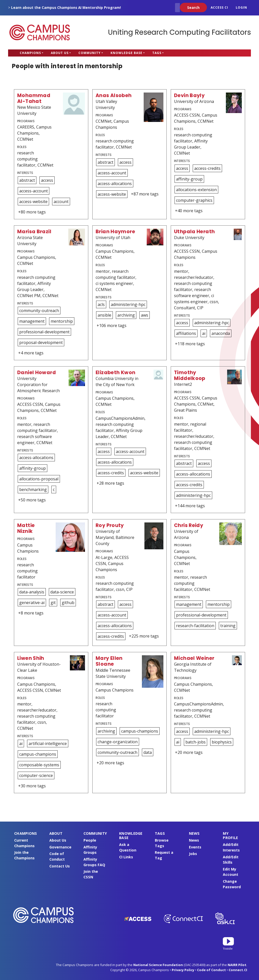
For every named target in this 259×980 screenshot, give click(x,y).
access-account (34, 191)
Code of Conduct (211, 970)
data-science (62, 592)
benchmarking (33, 489)
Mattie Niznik (26, 528)
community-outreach (39, 311)
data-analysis (32, 592)
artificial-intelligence (48, 743)
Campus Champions (40, 32)
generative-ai (32, 603)
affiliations (186, 333)
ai (204, 333)
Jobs (193, 854)
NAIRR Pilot (237, 965)
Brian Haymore (115, 232)
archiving (126, 315)
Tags (157, 53)
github (68, 603)
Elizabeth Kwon (115, 373)
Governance (60, 847)
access (47, 180)
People (90, 840)
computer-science (36, 775)
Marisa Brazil (34, 232)
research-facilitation (195, 626)
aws (145, 315)
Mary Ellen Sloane (109, 661)
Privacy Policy (183, 970)
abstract (27, 180)
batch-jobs (196, 742)
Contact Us (60, 866)
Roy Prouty (110, 525)
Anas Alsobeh (114, 95)
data (148, 752)
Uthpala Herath (194, 232)
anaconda (221, 333)
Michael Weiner (194, 658)
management (32, 321)
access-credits (207, 168)
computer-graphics (194, 200)
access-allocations (115, 184)
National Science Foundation (158, 965)
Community (90, 53)
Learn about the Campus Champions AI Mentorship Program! (66, 7)
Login (241, 7)
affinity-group (189, 179)
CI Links (126, 857)
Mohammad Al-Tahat (34, 98)
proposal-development (41, 342)
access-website (33, 202)
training (228, 626)
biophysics (222, 742)
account (61, 202)
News (194, 840)
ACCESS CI (219, 7)
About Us (60, 53)
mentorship (62, 321)
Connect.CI (238, 970)
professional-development (44, 332)
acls (101, 304)
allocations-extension (196, 190)
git (53, 603)
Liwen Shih (31, 658)
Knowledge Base (126, 53)
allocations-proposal (39, 479)
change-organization (118, 742)
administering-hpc (128, 304)
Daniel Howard (37, 373)
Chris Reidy (189, 525)
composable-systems (39, 765)
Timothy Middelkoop (190, 375)
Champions (30, 53)
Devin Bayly (189, 95)
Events (195, 847)
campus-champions (38, 754)
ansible (104, 315)
